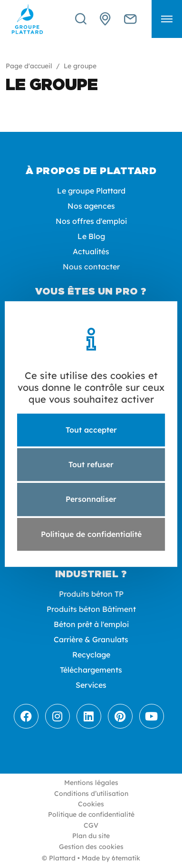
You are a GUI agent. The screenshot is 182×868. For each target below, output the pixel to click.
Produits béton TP (91, 594)
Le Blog (91, 236)
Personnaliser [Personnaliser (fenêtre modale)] (91, 499)
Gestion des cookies (91, 847)
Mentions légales (91, 783)
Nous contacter (91, 267)
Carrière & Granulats (91, 639)
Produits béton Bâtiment (91, 609)
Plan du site (91, 836)
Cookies (91, 804)
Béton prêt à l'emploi (91, 624)
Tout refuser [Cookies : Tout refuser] (91, 464)
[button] (167, 19)
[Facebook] (26, 716)
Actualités (91, 251)
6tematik (126, 858)
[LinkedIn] (89, 716)
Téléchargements (91, 670)
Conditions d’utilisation (91, 794)
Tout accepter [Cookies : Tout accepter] (91, 430)
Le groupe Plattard (91, 191)
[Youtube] (152, 716)
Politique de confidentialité (91, 814)
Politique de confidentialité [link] (91, 534)
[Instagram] (57, 716)
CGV (91, 825)
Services (91, 685)
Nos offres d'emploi (91, 221)
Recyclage (91, 655)
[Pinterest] (120, 716)
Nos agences (91, 206)
